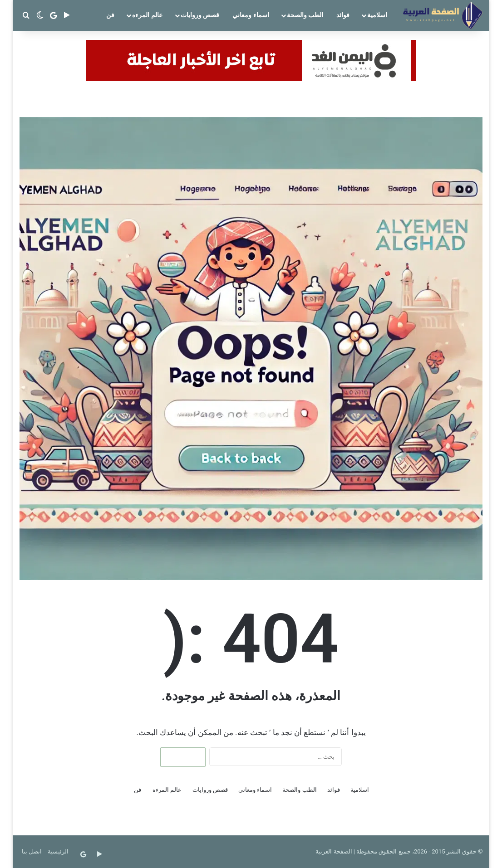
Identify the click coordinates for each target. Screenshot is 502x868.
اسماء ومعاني (251, 15)
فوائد (343, 15)
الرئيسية (58, 851)
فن (110, 15)
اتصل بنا (32, 851)
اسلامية (377, 15)
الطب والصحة (305, 15)
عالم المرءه (147, 15)
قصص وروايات (200, 15)
